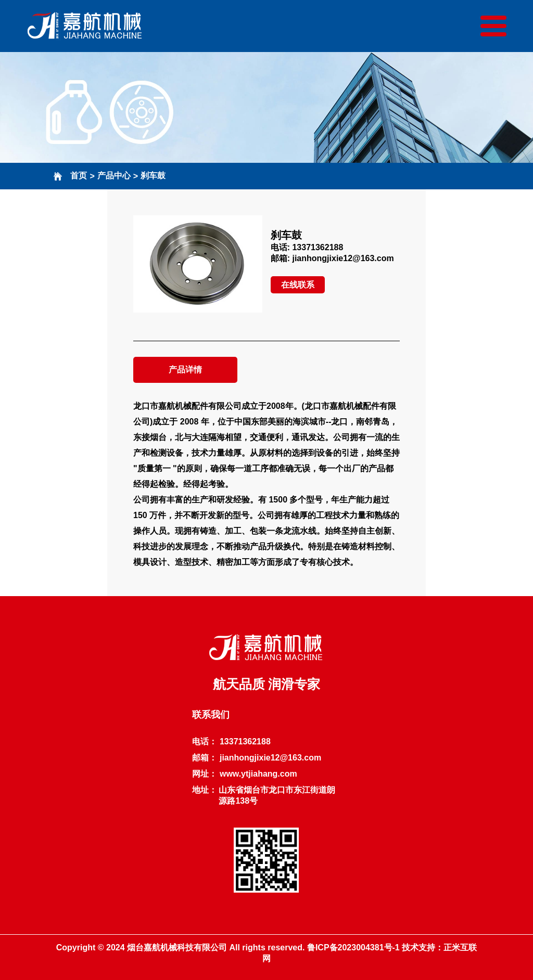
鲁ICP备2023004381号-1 (353, 947)
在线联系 (298, 285)
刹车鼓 (153, 176)
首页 (79, 176)
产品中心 (114, 176)
